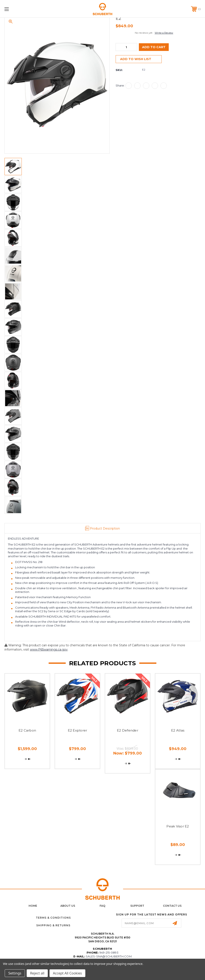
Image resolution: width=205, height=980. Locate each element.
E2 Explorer (78, 730)
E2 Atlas (178, 730)
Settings (15, 973)
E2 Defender (128, 730)
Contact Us (172, 906)
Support (137, 906)
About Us (68, 906)
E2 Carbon (27, 730)
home (33, 906)
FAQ (102, 906)
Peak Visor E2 (178, 826)
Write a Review (164, 33)
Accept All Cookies (67, 973)
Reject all (37, 973)
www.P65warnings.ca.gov (49, 649)
